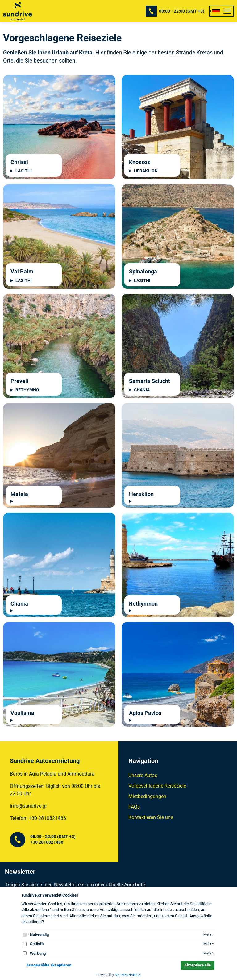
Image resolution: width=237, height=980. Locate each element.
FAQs (134, 807)
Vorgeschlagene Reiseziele (157, 786)
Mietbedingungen (147, 796)
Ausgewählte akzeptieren (49, 965)
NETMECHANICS (128, 975)
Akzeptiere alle (197, 965)
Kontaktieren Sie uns (151, 817)
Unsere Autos (143, 775)
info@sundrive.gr (28, 806)
